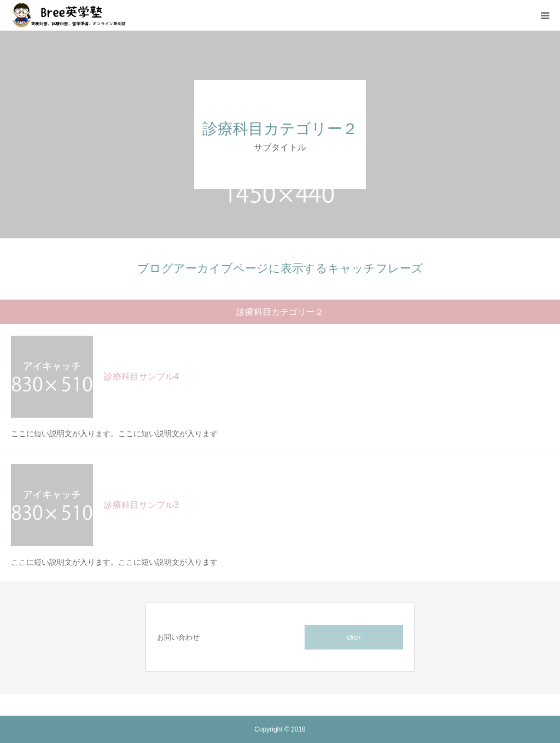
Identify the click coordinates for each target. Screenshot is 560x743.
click (354, 637)
